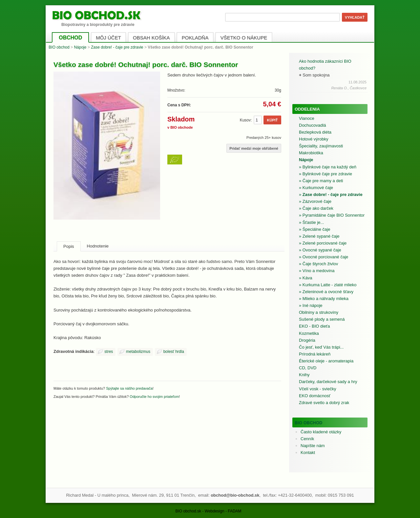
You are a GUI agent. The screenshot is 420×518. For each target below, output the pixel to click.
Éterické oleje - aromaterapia (326, 361)
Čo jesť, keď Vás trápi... (321, 347)
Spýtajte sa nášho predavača (129, 388)
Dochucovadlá (312, 125)
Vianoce (307, 118)
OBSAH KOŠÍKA (151, 38)
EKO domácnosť (315, 396)
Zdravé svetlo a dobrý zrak (324, 403)
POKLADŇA (195, 38)
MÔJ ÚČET (108, 38)
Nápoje (80, 47)
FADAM (234, 511)
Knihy (304, 375)
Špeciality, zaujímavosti (321, 146)
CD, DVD (308, 368)
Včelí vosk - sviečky (317, 389)
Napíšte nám (313, 446)
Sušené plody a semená (322, 319)
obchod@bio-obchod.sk (235, 495)
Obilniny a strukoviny (319, 312)
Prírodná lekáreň (315, 354)
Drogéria (307, 340)
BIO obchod (59, 47)
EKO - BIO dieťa (314, 326)
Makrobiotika (311, 153)
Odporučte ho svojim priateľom (154, 397)
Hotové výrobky (314, 139)
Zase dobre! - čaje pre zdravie (117, 47)
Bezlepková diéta (315, 132)
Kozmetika (309, 333)
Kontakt (308, 453)
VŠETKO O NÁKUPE (244, 38)
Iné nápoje (313, 305)
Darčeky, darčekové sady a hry (328, 382)
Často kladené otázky (321, 432)
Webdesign (215, 511)
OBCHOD (70, 38)
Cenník (307, 439)
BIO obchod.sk (188, 511)
